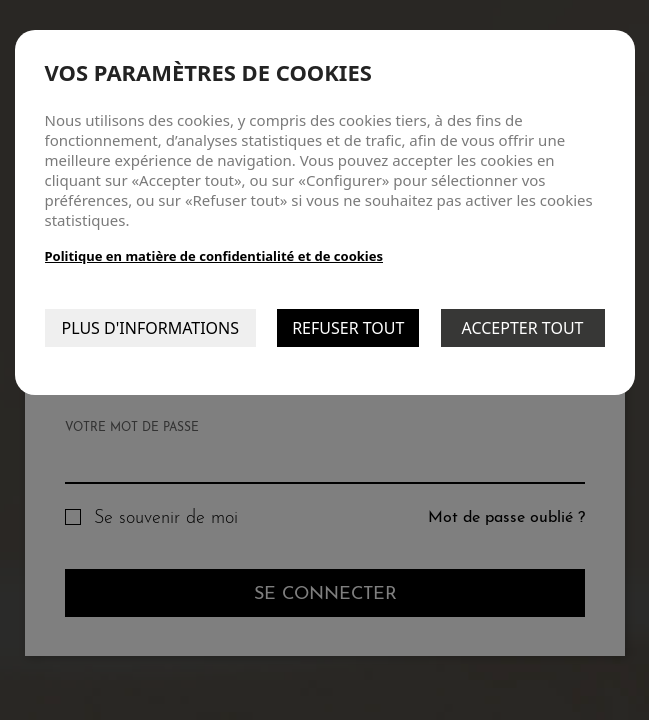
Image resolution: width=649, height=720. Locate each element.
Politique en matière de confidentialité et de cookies (214, 256)
